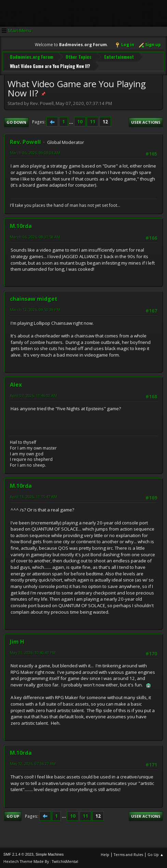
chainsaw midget (34, 299)
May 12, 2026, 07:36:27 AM (33, 764)
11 (93, 122)
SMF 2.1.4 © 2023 (18, 854)
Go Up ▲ (156, 854)
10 (80, 122)
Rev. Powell (25, 142)
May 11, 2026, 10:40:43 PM (33, 652)
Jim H (17, 641)
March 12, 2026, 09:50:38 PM (35, 310)
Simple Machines (50, 854)
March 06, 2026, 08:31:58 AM (35, 237)
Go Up (13, 816)
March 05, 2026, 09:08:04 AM (35, 153)
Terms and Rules (128, 854)
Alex (16, 385)
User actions (146, 122)
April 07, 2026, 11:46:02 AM (33, 395)
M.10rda (21, 226)
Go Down (16, 122)
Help (105, 854)
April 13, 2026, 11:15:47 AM (33, 497)
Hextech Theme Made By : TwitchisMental (41, 861)
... (72, 122)
